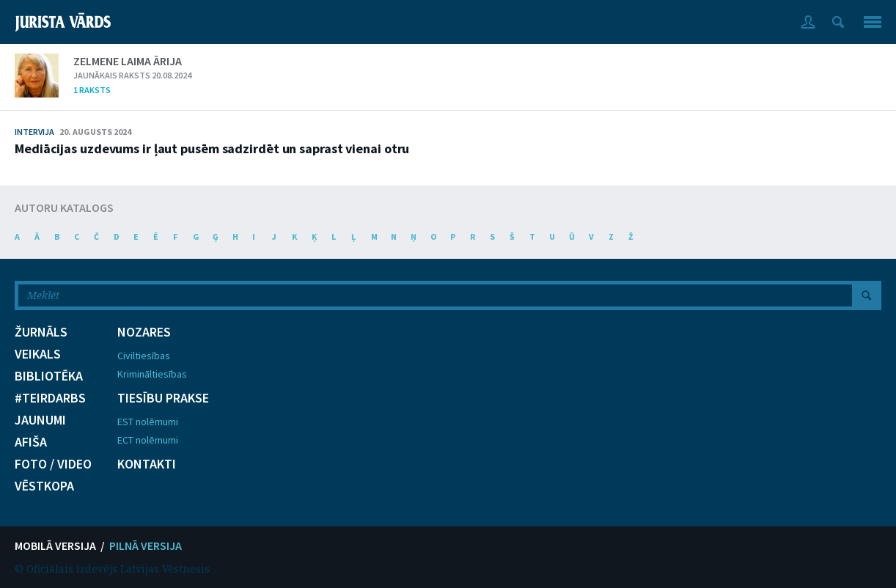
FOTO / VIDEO (53, 464)
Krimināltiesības (152, 374)
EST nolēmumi (148, 422)
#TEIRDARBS (50, 398)
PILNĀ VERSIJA (146, 545)
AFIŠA (31, 442)
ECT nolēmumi (148, 440)
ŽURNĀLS (41, 332)
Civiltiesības (144, 356)
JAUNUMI (40, 420)
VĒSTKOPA (44, 486)
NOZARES (144, 332)
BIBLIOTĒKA (49, 376)
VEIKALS (38, 354)
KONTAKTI (147, 464)
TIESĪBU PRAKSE (163, 398)
